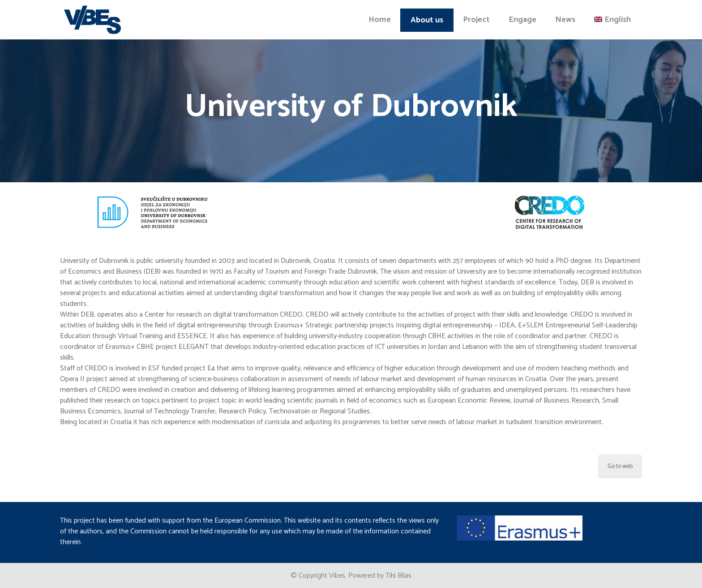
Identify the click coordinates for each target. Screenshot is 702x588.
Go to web (620, 466)
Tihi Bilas (398, 576)
